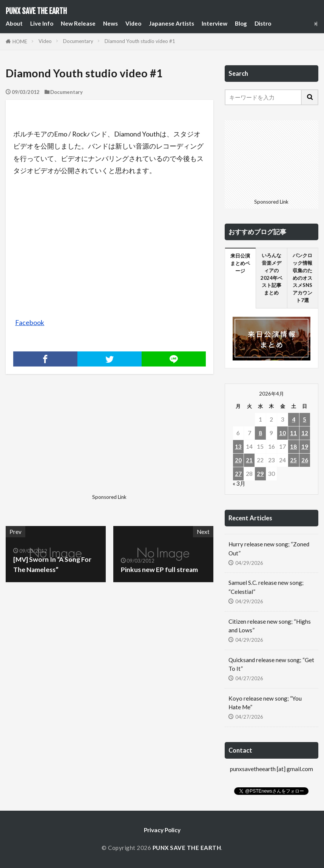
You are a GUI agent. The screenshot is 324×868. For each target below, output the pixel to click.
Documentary (78, 41)
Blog (241, 23)
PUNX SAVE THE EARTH (36, 11)
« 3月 (239, 483)
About (14, 23)
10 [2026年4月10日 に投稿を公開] (282, 433)
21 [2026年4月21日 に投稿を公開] (249, 460)
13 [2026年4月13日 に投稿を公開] (238, 446)
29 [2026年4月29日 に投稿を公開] (260, 474)
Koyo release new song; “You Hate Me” (265, 703)
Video (133, 23)
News (110, 23)
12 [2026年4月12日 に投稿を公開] (305, 433)
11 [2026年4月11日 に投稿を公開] (293, 433)
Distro (263, 23)
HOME (20, 41)
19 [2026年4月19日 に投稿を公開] (305, 446)
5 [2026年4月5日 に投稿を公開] (305, 419)
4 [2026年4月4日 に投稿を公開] (294, 419)
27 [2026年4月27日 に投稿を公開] (238, 474)
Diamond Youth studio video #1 (140, 41)
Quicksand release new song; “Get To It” (271, 664)
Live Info (42, 23)
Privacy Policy (162, 830)
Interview (214, 23)
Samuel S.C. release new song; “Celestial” (266, 587)
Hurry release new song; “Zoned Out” (269, 548)
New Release (78, 23)
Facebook (30, 323)
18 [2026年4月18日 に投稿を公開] (293, 446)
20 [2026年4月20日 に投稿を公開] (238, 460)
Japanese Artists (171, 23)
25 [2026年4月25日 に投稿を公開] (293, 460)
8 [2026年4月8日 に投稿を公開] (260, 433)
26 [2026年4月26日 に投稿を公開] (305, 460)
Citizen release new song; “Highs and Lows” (270, 626)
